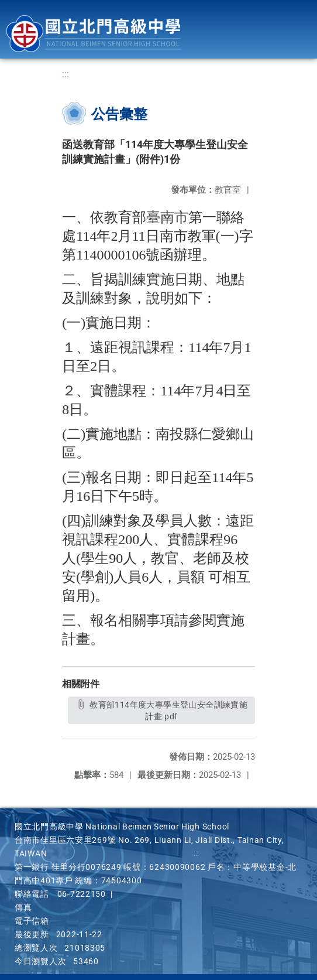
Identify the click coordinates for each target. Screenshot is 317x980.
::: (66, 74)
